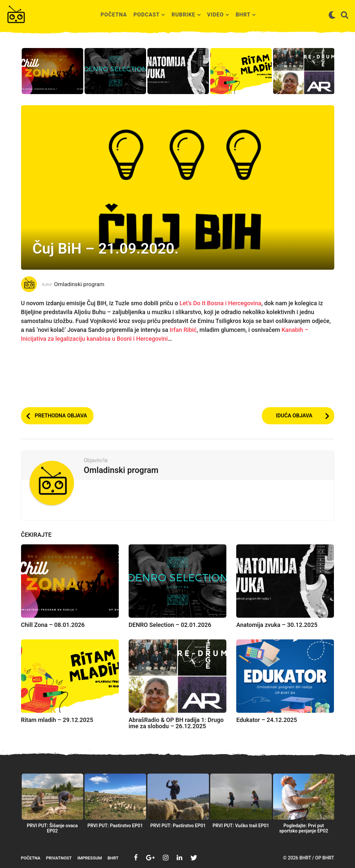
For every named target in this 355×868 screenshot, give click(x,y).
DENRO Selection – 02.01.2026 (170, 625)
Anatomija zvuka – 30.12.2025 (277, 625)
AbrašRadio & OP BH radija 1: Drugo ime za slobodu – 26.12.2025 (176, 723)
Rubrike (183, 15)
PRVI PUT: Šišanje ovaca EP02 (52, 828)
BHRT (243, 15)
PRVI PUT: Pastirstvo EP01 (115, 826)
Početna (114, 15)
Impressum (90, 858)
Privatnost (59, 858)
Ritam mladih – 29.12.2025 (57, 720)
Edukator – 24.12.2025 (267, 720)
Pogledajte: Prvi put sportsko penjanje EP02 (304, 828)
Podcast (147, 15)
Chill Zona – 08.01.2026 (53, 625)
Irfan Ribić (183, 330)
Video (216, 15)
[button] (332, 15)
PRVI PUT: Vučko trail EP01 (241, 826)
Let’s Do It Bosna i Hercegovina (220, 303)
